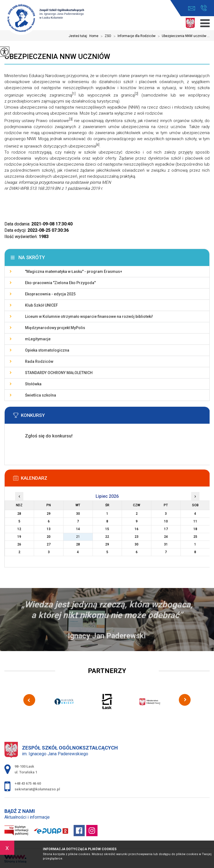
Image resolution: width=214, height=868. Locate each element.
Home (94, 36)
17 (166, 529)
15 (107, 529)
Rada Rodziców (39, 361)
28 (78, 544)
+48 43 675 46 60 (204, 8)
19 (19, 537)
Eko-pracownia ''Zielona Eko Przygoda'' (60, 283)
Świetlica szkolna (41, 395)
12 (19, 529)
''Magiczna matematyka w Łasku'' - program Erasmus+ (74, 272)
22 (107, 537)
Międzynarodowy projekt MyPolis (55, 328)
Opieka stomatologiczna (47, 350)
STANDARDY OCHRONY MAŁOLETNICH (59, 373)
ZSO (105, 36)
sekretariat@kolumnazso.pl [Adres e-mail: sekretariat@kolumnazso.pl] (37, 789)
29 (107, 544)
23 (137, 537)
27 (49, 544)
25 (195, 537)
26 (19, 544)
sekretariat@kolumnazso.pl (192, 8)
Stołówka (33, 384)
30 (137, 544)
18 (195, 529)
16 (137, 529)
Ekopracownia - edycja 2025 (50, 294)
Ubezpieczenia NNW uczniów (57, 56)
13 (49, 529)
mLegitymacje (38, 339)
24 (166, 537)
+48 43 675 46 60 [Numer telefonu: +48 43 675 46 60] (28, 783)
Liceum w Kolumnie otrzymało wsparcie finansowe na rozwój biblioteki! (89, 316)
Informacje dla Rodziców (133, 36)
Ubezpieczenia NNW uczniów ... (183, 36)
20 (49, 537)
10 (166, 521)
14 (78, 529)
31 (166, 544)
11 (195, 521)
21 (78, 537)
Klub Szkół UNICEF (41, 305)
